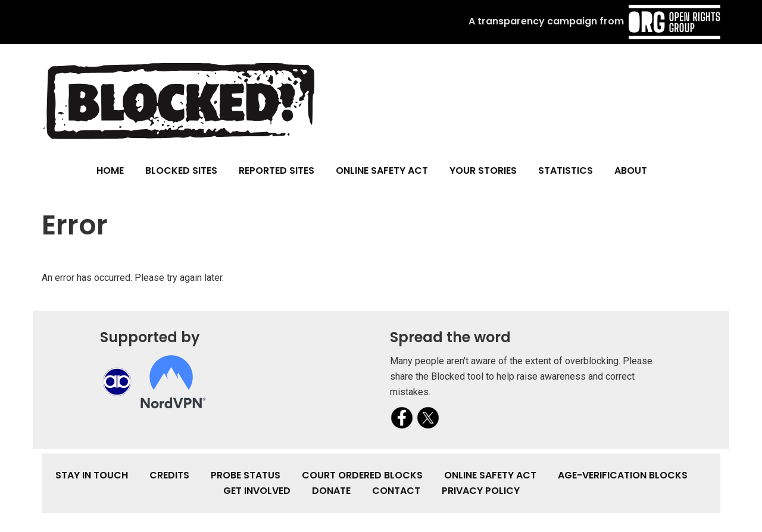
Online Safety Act (382, 170)
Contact (396, 491)
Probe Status (246, 475)
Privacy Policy (481, 491)
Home (110, 170)
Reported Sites (277, 170)
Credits (169, 475)
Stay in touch (92, 475)
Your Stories (483, 170)
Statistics (566, 170)
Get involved (257, 491)
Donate (331, 491)
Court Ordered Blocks (362, 475)
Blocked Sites (181, 170)
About (631, 170)
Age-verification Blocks (623, 475)
